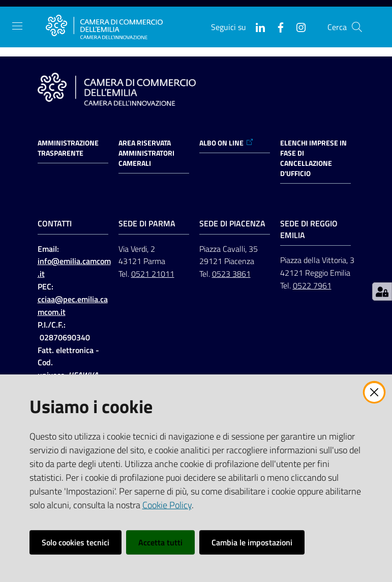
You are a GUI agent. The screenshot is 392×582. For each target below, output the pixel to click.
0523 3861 (231, 274)
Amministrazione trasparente (68, 148)
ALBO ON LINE (227, 143)
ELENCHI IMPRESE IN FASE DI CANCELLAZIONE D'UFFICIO (313, 158)
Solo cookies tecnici (76, 542)
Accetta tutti (160, 542)
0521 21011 (153, 274)
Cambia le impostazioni (252, 542)
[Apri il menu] (17, 26)
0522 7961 (312, 285)
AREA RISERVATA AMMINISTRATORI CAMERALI (146, 153)
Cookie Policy (167, 505)
